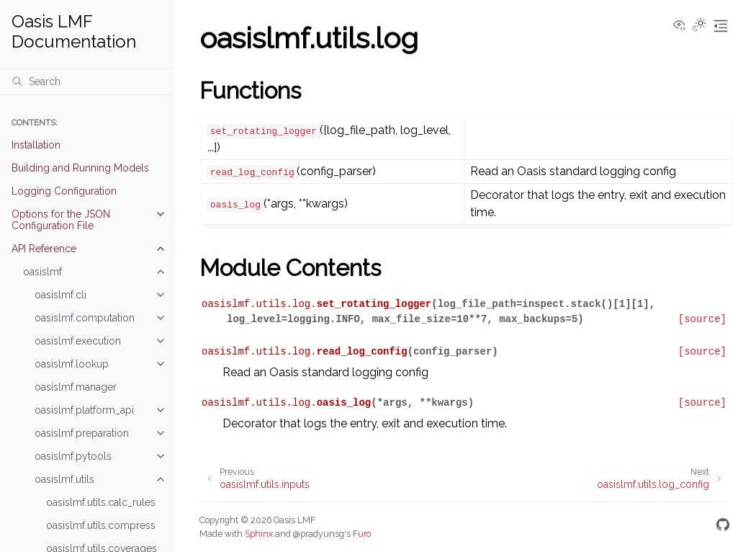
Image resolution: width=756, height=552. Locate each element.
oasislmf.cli (60, 295)
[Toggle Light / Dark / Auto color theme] (699, 26)
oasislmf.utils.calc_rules (101, 502)
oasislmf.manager (76, 387)
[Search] (86, 81)
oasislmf (42, 272)
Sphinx (259, 534)
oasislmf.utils (64, 479)
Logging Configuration (64, 191)
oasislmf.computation (85, 318)
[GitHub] (723, 527)
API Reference (44, 249)
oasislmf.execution (78, 341)
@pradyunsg (319, 534)
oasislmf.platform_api (84, 410)
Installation (36, 145)
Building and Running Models (80, 168)
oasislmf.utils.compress (101, 525)
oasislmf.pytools (73, 456)
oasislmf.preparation (82, 433)
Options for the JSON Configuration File (61, 220)
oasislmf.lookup (72, 364)
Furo (362, 534)
